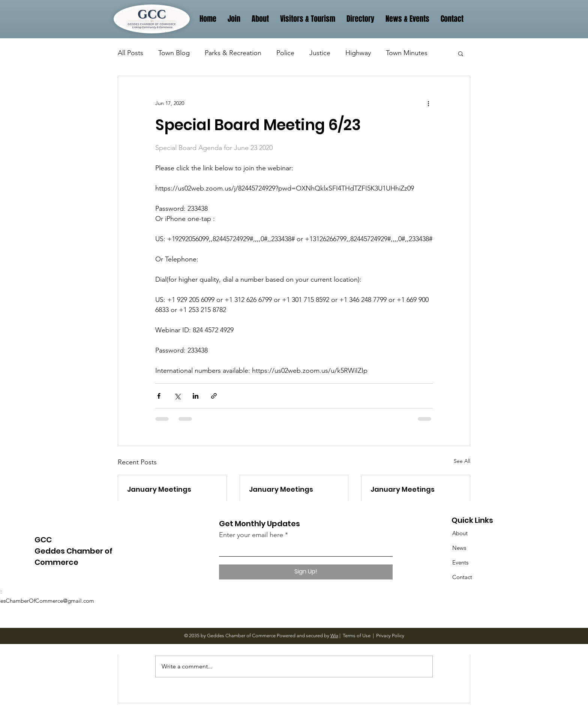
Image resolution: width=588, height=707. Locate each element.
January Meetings (159, 489)
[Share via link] (214, 396)
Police (285, 53)
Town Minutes (407, 53)
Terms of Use (357, 636)
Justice (320, 53)
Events (460, 562)
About (460, 533)
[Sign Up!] (306, 572)
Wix (334, 636)
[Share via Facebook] (159, 396)
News (459, 548)
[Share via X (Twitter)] (177, 396)
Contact (462, 577)
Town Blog (174, 53)
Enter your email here (251, 535)
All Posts (130, 53)
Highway (358, 53)
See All (462, 461)
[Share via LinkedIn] (196, 396)
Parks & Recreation (233, 53)
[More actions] (428, 103)
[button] (461, 53)
